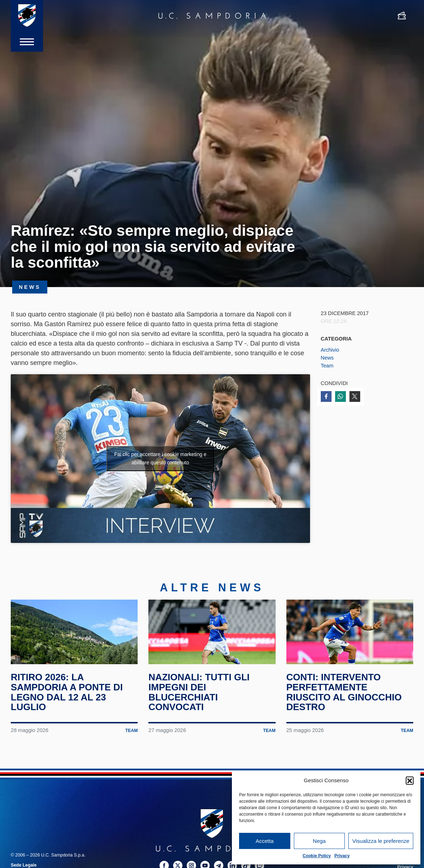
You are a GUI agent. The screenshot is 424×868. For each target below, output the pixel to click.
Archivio (330, 350)
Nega (319, 841)
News (327, 358)
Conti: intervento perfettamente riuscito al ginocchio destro (345, 697)
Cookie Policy (317, 856)
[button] (410, 780)
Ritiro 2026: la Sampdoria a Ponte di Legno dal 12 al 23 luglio (68, 697)
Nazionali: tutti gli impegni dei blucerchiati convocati (200, 697)
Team (327, 366)
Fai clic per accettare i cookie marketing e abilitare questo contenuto (161, 458)
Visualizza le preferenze (381, 841)
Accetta (265, 841)
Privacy (342, 856)
